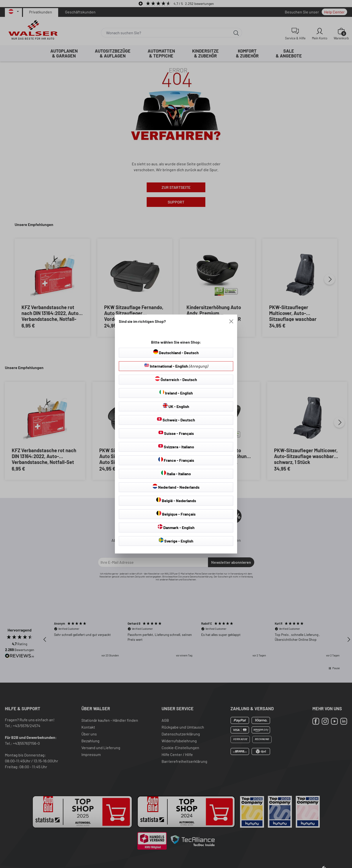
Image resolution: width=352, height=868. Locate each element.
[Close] (231, 321)
